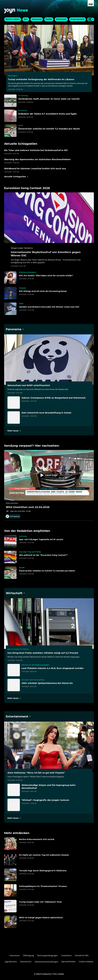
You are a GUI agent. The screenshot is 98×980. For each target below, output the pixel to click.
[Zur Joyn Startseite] (91, 3)
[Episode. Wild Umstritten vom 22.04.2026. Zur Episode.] (49, 481)
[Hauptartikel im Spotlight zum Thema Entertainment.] (18, 716)
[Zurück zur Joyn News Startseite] (16, 11)
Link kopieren (13, 516)
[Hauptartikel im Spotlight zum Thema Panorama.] (15, 329)
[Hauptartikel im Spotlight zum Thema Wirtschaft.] (15, 593)
